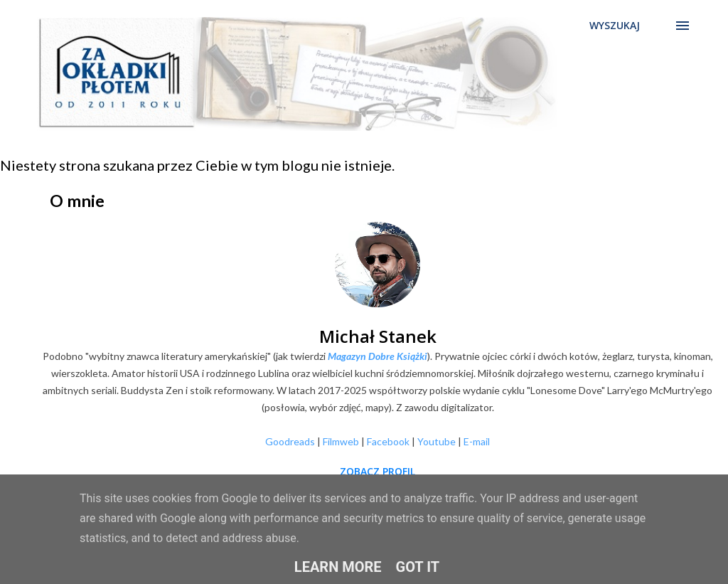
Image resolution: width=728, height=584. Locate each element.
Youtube (437, 441)
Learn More (338, 567)
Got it (418, 567)
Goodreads (290, 441)
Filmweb (341, 441)
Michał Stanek (378, 336)
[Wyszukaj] (615, 26)
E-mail (477, 441)
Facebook (388, 441)
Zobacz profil (378, 471)
